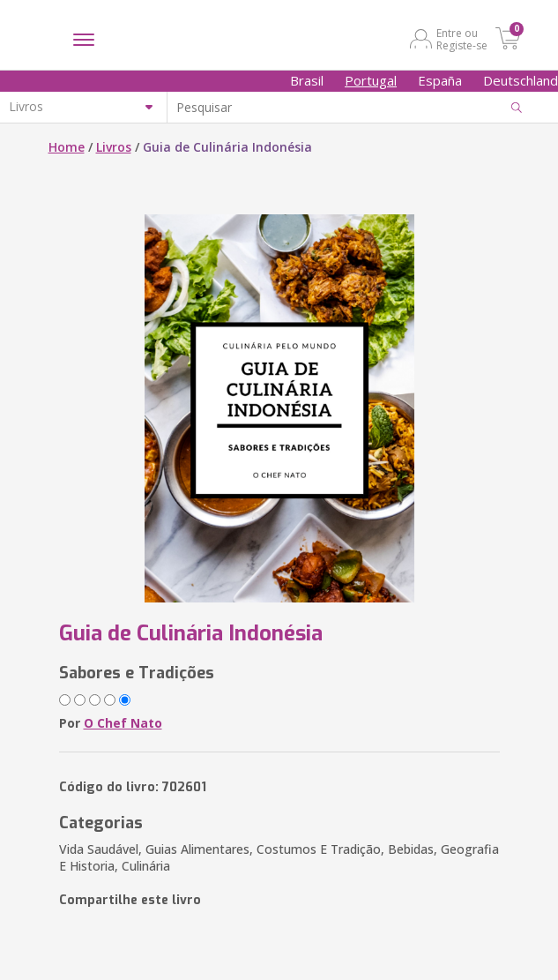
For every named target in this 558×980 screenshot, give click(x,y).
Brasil (307, 80)
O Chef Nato (123, 723)
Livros (114, 147)
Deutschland (521, 80)
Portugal (371, 80)
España (440, 80)
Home (67, 147)
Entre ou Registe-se (462, 39)
